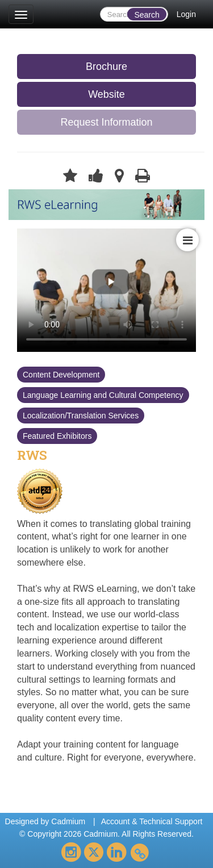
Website (106, 94)
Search (147, 15)
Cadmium (68, 821)
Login (186, 14)
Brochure (106, 67)
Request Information (106, 122)
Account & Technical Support (152, 821)
